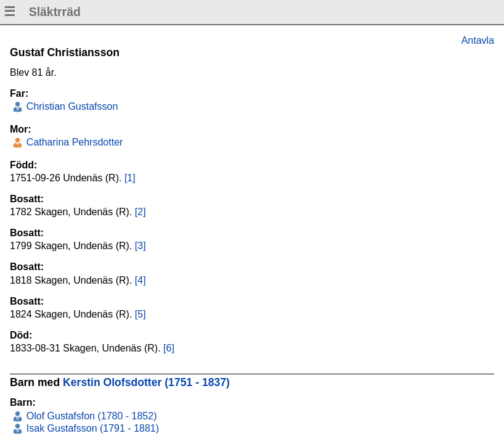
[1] (130, 178)
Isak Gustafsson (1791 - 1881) (91, 428)
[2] (140, 212)
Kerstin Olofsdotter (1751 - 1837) (146, 382)
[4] (140, 280)
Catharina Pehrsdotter (73, 142)
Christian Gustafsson (71, 106)
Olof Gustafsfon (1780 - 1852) (90, 416)
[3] (140, 246)
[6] (169, 348)
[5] (140, 314)
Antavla (478, 40)
